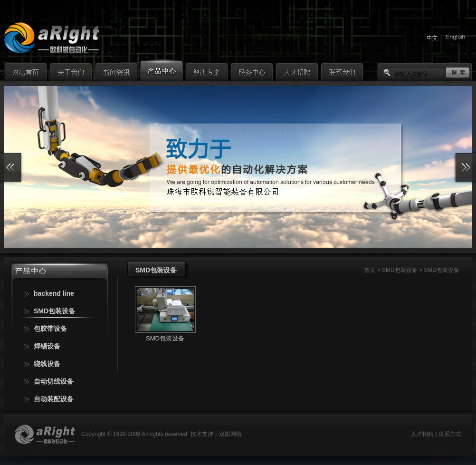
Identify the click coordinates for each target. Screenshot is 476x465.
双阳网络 (230, 434)
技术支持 (202, 434)
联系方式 (450, 434)
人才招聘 (422, 434)
